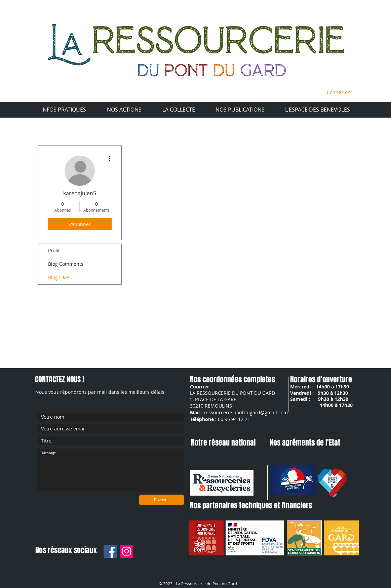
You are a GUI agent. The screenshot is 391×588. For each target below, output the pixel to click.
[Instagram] (127, 551)
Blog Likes (59, 277)
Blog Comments (66, 264)
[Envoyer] (162, 500)
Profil (54, 250)
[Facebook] (110, 551)
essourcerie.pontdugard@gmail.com (247, 412)
